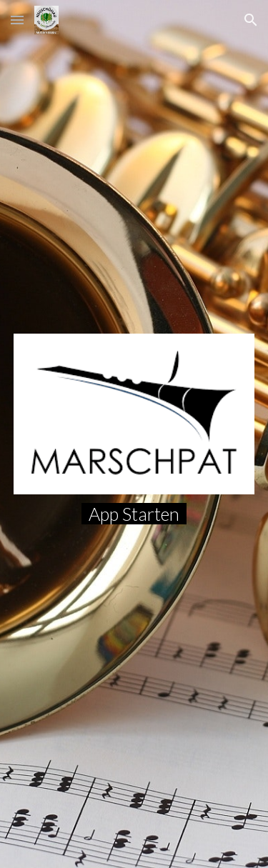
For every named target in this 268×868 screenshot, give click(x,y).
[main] (134, 514)
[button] (17, 20)
